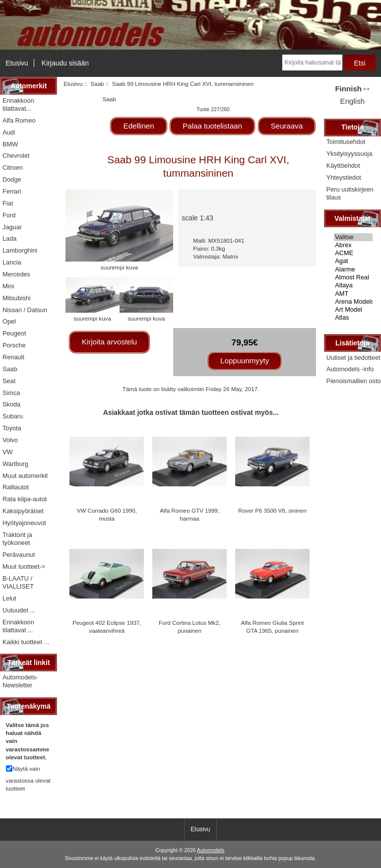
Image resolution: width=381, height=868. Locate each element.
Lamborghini (20, 250)
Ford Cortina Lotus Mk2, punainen (190, 627)
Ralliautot (16, 487)
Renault (13, 357)
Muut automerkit (25, 476)
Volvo (10, 440)
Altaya (353, 285)
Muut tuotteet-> (24, 567)
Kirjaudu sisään (65, 63)
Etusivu (17, 63)
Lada (9, 238)
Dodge (12, 179)
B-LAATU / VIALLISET (18, 582)
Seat (9, 381)
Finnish (348, 89)
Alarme (353, 269)
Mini (8, 286)
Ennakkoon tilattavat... (18, 104)
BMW (10, 144)
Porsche (14, 345)
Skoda (11, 404)
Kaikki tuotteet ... (26, 642)
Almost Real (353, 277)
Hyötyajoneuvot (24, 523)
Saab (97, 84)
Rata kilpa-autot (25, 499)
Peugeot (14, 333)
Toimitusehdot (346, 142)
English (352, 101)
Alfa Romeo (19, 120)
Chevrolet (16, 156)
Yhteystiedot (344, 177)
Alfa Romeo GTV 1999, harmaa (190, 514)
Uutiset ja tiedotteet (353, 358)
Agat (353, 261)
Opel (9, 321)
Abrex (353, 245)
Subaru (13, 416)
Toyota (12, 428)
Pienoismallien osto (354, 381)
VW (8, 452)
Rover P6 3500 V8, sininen (272, 510)
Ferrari (12, 191)
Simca (11, 393)
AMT (353, 294)
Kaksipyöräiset (23, 511)
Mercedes (16, 274)
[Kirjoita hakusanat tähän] (312, 63)
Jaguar (12, 227)
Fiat (8, 203)
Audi (9, 132)
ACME (353, 253)
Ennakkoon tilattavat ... (18, 626)
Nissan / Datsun (25, 310)
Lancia (12, 262)
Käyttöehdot (343, 166)
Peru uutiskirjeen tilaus (350, 193)
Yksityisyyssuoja (349, 154)
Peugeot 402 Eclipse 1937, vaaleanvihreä (107, 627)
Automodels (211, 850)
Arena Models (353, 302)
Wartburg (15, 464)
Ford (9, 215)
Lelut (9, 598)
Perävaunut (19, 555)
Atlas (353, 318)
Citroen (13, 167)
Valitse (353, 237)
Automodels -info (350, 369)
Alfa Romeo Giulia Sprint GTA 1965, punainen (273, 627)
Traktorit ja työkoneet (17, 539)
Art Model (353, 310)
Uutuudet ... (19, 610)
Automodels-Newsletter (20, 681)
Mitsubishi (17, 298)
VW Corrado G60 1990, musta (107, 514)
